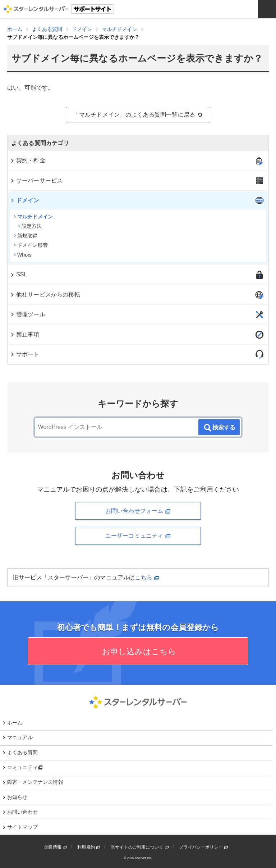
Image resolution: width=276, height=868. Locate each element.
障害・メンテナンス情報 (35, 782)
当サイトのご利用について (140, 847)
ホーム (15, 723)
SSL (19, 274)
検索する (219, 428)
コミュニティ (25, 767)
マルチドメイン (33, 217)
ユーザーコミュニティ (138, 536)
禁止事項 (25, 334)
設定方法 (30, 226)
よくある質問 (22, 752)
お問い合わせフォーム (138, 511)
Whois (23, 255)
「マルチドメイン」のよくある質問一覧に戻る (138, 115)
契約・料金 (27, 160)
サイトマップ (22, 827)
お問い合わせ (22, 812)
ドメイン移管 (31, 245)
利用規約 (89, 847)
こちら (147, 577)
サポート (25, 354)
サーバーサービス (36, 180)
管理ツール (27, 314)
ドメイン (25, 200)
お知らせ (17, 797)
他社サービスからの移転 (45, 295)
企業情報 (55, 847)
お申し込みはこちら (138, 652)
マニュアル (20, 737)
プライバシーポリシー (204, 847)
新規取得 (26, 236)
